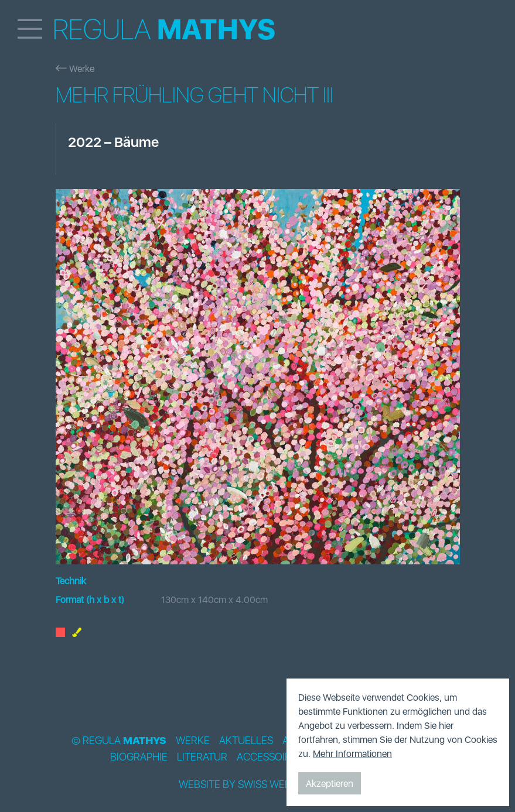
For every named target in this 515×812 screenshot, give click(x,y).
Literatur (202, 757)
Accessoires (270, 757)
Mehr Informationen (352, 753)
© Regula (119, 741)
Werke (75, 68)
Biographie (139, 757)
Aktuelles (246, 741)
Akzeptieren (330, 783)
